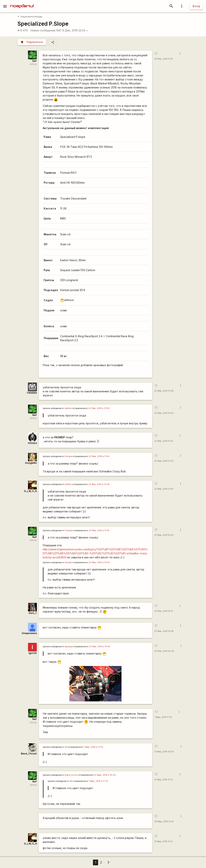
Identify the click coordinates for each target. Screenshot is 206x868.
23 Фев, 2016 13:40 (164, 489)
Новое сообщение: (43, 30)
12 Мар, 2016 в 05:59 (105, 775)
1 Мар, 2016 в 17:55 (93, 747)
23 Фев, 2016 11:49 (164, 441)
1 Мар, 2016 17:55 (163, 717)
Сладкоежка (29, 633)
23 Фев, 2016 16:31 (164, 611)
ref (66, 747)
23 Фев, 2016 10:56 (164, 413)
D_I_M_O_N (30, 491)
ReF (59, 30)
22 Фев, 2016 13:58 (164, 391)
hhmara (32, 443)
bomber (68, 562)
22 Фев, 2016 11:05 (164, 59)
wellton (68, 408)
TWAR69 (32, 393)
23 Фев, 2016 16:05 (164, 535)
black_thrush (71, 775)
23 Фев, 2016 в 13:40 (99, 562)
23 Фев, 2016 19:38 (164, 631)
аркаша (69, 647)
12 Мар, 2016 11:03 (163, 780)
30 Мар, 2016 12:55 (164, 822)
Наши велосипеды (30, 17)
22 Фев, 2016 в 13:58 (99, 408)
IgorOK (33, 653)
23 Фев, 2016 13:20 (164, 461)
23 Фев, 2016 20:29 (164, 651)
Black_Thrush (29, 754)
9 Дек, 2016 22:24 (75, 30)
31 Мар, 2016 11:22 (163, 841)
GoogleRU (31, 463)
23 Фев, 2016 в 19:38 (99, 647)
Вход (196, 6)
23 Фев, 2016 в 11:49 (99, 456)
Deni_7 (33, 613)
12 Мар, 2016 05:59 (164, 752)
